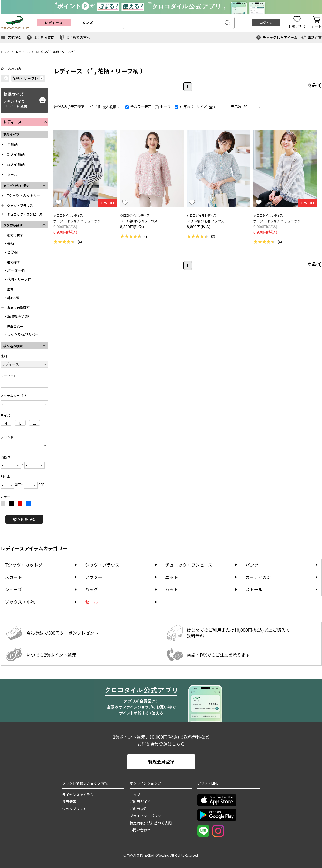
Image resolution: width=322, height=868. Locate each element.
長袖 (11, 243)
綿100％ (13, 297)
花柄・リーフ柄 (63, 52)
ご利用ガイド (140, 802)
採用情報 (69, 802)
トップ (5, 52)
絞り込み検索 (24, 519)
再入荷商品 (16, 164)
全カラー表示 (138, 107)
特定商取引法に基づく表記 (151, 823)
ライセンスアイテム (78, 795)
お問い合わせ (140, 830)
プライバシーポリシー (147, 816)
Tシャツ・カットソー (24, 195)
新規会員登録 (161, 762)
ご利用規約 (138, 809)
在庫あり (184, 107)
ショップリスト (74, 809)
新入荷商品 (16, 154)
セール (12, 174)
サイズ (202, 107)
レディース (23, 52)
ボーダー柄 (16, 270)
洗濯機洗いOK (18, 316)
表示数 (236, 107)
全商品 (12, 144)
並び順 (95, 107)
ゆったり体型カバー (23, 334)
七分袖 (12, 252)
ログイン (266, 23)
